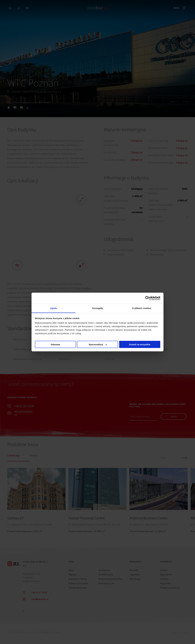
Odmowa (55, 344)
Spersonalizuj (98, 344)
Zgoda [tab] (54, 308)
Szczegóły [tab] (97, 308)
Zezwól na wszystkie (140, 344)
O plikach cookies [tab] (141, 308)
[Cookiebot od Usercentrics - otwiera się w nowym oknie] (147, 298)
